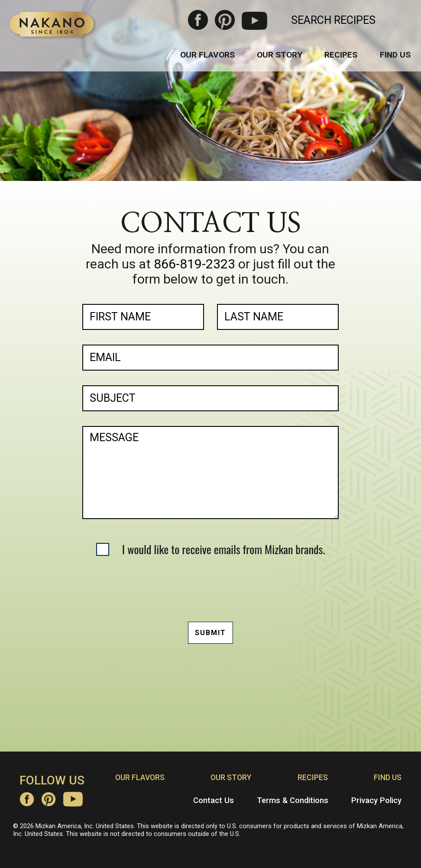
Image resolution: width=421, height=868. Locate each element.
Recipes (341, 55)
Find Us (395, 55)
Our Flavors (207, 55)
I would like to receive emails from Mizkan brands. (223, 549)
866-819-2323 (194, 264)
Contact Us (214, 800)
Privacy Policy (376, 800)
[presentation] (210, 587)
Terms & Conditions (293, 800)
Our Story (280, 55)
